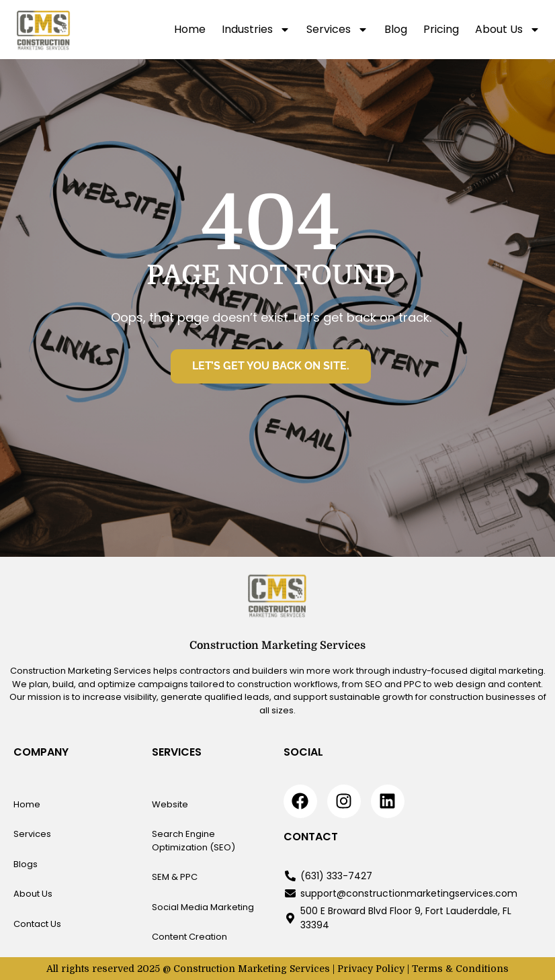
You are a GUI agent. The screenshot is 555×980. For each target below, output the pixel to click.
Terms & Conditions (460, 969)
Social (303, 752)
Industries (256, 30)
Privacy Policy (371, 969)
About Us (508, 30)
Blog (396, 29)
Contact (311, 837)
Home (190, 29)
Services (337, 30)
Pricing (441, 29)
